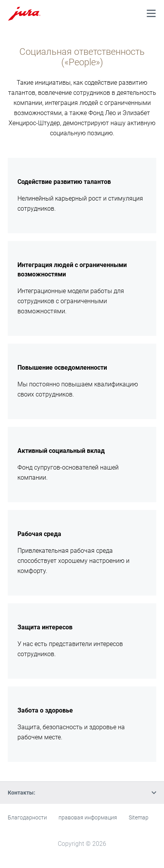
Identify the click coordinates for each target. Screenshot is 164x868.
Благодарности (27, 817)
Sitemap (139, 817)
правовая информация (88, 817)
